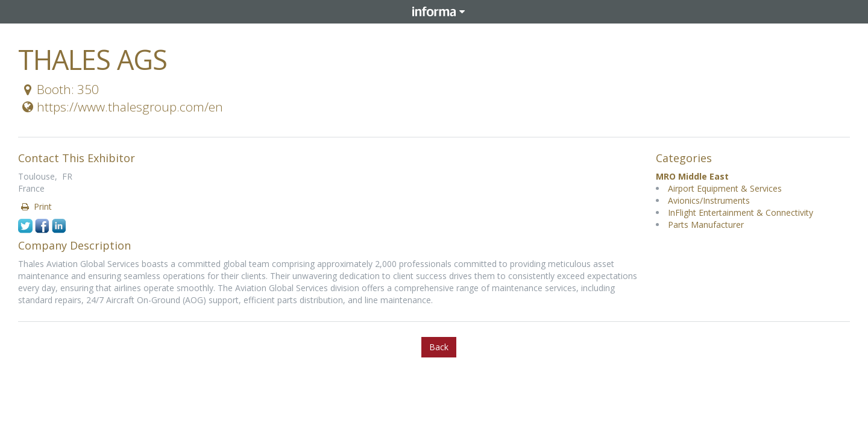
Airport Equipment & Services (725, 188)
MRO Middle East (692, 176)
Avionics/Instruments (709, 200)
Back (439, 347)
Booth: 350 (59, 89)
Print (36, 206)
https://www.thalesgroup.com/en (121, 107)
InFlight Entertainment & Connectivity (741, 212)
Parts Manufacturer (706, 225)
